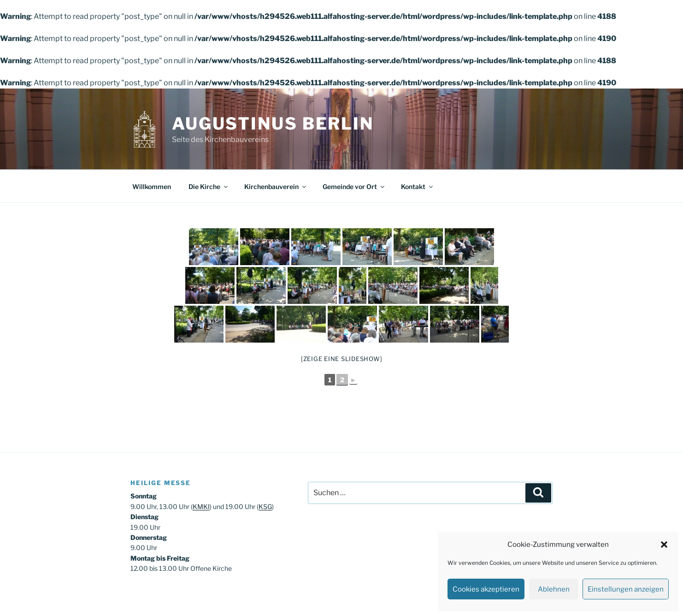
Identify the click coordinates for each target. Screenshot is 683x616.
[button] (664, 545)
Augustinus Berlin (273, 124)
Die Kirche (209, 187)
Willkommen (152, 187)
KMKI (201, 506)
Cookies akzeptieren (486, 589)
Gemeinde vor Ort (354, 187)
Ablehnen (554, 589)
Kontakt (418, 187)
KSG (265, 506)
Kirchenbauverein (276, 187)
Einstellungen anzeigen (626, 589)
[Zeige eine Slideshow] (342, 359)
